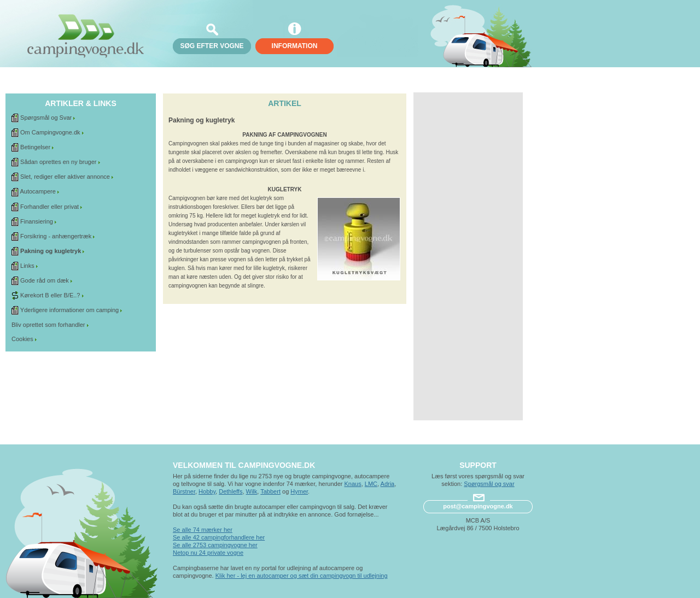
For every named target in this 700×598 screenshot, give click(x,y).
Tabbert (270, 491)
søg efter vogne (212, 46)
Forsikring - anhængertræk (56, 236)
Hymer (299, 491)
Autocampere (37, 191)
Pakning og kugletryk (51, 251)
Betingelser (35, 147)
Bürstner (184, 491)
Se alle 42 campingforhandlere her (219, 537)
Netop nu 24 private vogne (208, 553)
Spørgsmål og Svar (46, 118)
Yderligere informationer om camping (69, 310)
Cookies (22, 339)
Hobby (207, 491)
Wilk (252, 491)
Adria (388, 484)
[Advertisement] (468, 256)
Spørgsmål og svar (489, 484)
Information (295, 46)
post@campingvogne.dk (478, 506)
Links (27, 266)
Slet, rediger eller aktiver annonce (65, 177)
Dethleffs (231, 491)
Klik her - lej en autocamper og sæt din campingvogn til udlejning (302, 576)
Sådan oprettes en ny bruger (58, 162)
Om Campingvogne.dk (50, 132)
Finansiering (37, 221)
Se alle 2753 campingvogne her (215, 545)
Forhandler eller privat (49, 207)
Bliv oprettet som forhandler (48, 325)
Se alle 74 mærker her (203, 530)
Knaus (352, 484)
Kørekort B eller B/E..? (50, 295)
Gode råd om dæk (45, 280)
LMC (371, 484)
